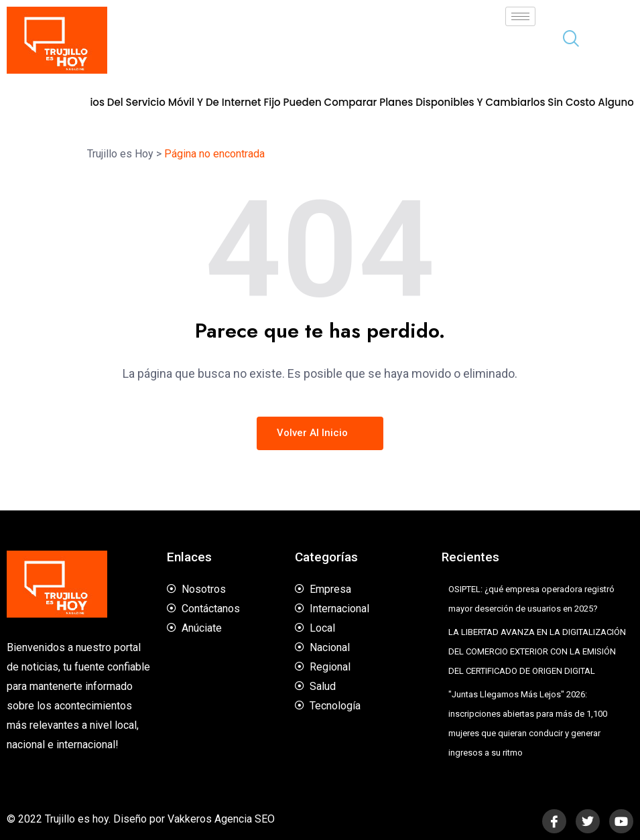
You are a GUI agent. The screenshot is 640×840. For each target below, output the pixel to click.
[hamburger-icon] (520, 16)
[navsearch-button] (566, 40)
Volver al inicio (320, 433)
